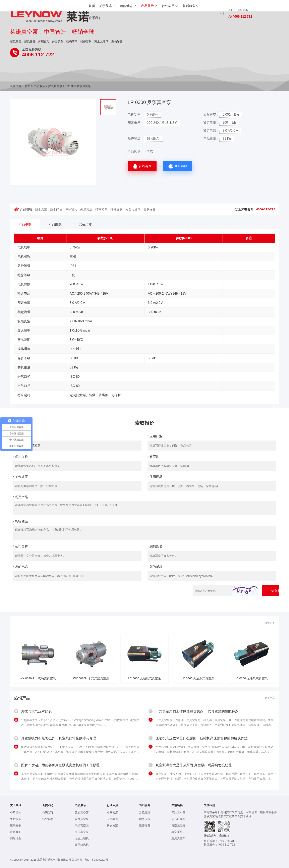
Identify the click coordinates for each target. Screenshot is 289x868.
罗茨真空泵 (55, 86)
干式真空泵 (82, 826)
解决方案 (112, 826)
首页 (69, 6)
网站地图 (16, 839)
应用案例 (16, 826)
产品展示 (125, 6)
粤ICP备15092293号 (96, 860)
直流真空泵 (178, 839)
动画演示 (112, 813)
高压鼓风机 (82, 845)
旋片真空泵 (82, 819)
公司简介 (16, 813)
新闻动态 (104, 6)
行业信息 (48, 819)
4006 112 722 (265, 8)
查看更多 (269, 623)
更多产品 (269, 698)
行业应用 (146, 6)
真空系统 (177, 832)
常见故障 (145, 813)
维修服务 (145, 826)
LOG (231, 8)
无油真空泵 (82, 813)
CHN (243, 8)
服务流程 (145, 819)
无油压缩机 (82, 839)
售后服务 (167, 6)
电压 (27, 294)
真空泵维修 (178, 826)
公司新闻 (48, 813)
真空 (27, 321)
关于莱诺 (83, 6)
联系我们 (187, 6)
